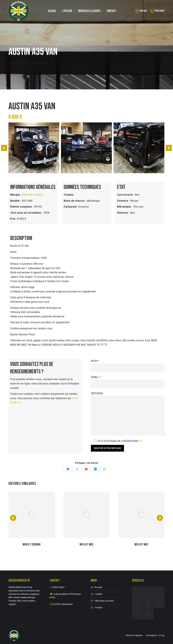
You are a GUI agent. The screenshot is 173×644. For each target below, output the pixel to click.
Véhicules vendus (32, 195)
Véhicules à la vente (104, 601)
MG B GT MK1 (141, 545)
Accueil (98, 587)
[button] (4, 148)
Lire (140, 441)
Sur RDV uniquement (63, 604)
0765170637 (157, 11)
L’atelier (98, 594)
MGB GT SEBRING (32, 545)
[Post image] (32, 515)
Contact (98, 607)
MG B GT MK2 (86, 545)
